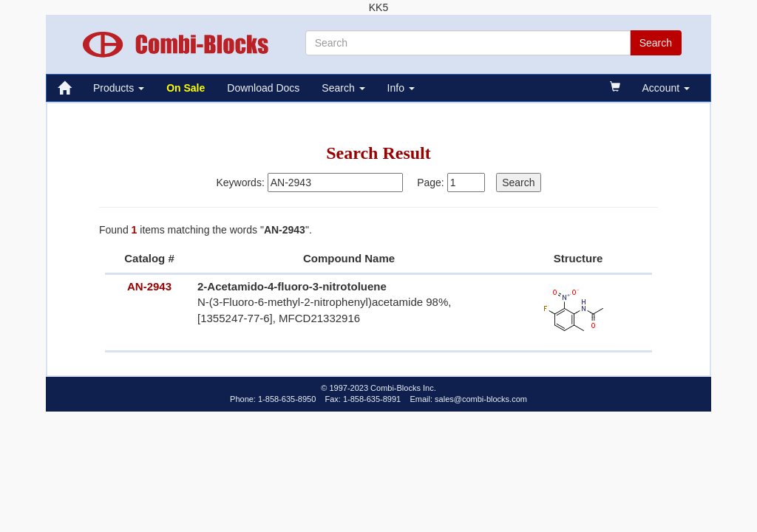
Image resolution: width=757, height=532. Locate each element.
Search (343, 88)
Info (401, 88)
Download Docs (263, 88)
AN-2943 (149, 286)
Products (119, 88)
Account (666, 88)
